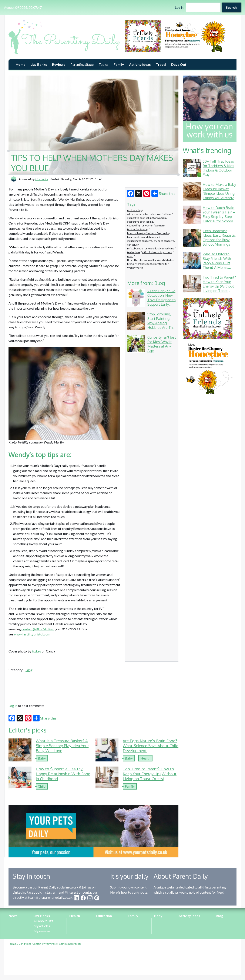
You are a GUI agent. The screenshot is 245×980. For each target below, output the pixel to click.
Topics (104, 64)
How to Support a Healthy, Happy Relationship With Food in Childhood (63, 774)
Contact (37, 944)
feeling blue (134, 252)
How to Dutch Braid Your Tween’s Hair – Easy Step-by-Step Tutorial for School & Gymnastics (219, 216)
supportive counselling (140, 222)
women (159, 225)
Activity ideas (140, 64)
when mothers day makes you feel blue (149, 214)
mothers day (134, 210)
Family (119, 64)
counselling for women (140, 225)
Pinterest (71, 892)
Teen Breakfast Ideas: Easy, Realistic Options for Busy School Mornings (219, 237)
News (13, 916)
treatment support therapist (143, 237)
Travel (161, 64)
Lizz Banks (39, 64)
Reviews (59, 64)
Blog (29, 670)
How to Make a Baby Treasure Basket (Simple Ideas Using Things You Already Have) (219, 193)
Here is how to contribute (129, 892)
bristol (131, 264)
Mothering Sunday (138, 229)
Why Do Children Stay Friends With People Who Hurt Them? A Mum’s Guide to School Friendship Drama (217, 265)
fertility (163, 264)
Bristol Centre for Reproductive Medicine (151, 248)
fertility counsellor (147, 264)
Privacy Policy (50, 944)
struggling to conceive (140, 241)
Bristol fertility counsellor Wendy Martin (150, 260)
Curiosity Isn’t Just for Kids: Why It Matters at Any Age (162, 344)
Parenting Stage (82, 64)
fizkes (37, 651)
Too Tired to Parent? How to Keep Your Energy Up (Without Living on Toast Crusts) (150, 774)
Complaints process (70, 944)
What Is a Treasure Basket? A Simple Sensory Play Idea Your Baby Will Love (62, 746)
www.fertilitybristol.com (32, 634)
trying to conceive (164, 241)
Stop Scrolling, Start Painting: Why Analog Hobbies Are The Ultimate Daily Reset (161, 325)
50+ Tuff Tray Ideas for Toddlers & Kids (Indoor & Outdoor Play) (218, 168)
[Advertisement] (93, 687)
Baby (42, 758)
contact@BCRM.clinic (38, 629)
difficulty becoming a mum (157, 252)
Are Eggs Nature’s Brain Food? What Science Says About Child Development (151, 746)
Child (42, 786)
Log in (179, 7)
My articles (42, 926)
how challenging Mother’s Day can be (148, 233)
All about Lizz (43, 921)
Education (104, 916)
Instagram (50, 892)
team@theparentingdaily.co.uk (50, 897)
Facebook (34, 892)
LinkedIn (19, 892)
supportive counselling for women (147, 218)
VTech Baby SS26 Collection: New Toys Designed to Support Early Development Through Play (162, 302)
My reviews (42, 931)
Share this (163, 193)
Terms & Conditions (20, 944)
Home (21, 64)
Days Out (179, 64)
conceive (132, 245)
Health (145, 758)
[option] (181, 36)
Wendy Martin (135, 268)
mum (130, 256)
